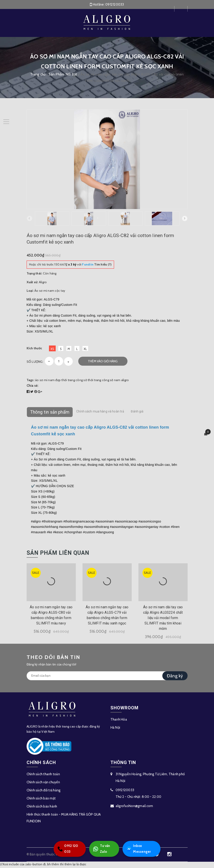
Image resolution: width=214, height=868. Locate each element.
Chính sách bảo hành (42, 807)
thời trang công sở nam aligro (108, 381)
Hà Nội (115, 728)
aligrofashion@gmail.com (134, 807)
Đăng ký (175, 677)
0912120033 (115, 4)
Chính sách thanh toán (43, 775)
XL (85, 350)
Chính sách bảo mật (41, 799)
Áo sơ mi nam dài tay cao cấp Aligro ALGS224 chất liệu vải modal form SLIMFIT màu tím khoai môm (163, 619)
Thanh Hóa (119, 720)
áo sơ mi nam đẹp (48, 381)
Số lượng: (35, 363)
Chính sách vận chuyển (43, 783)
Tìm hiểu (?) (97, 265)
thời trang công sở (74, 381)
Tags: (31, 381)
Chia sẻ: (33, 386)
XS (52, 350)
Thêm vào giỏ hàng (103, 362)
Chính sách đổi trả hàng (44, 791)
